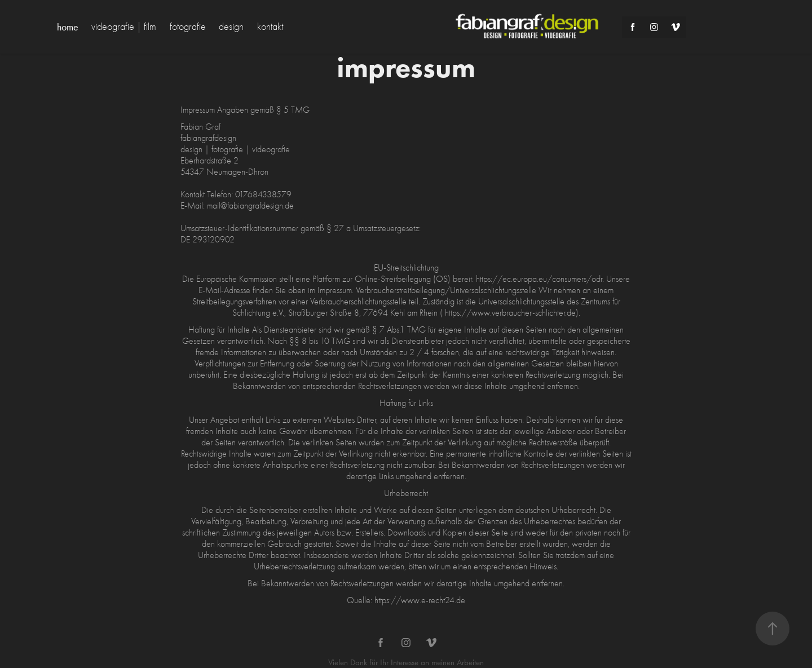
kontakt (270, 27)
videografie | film (124, 27)
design (231, 27)
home (68, 27)
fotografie (188, 27)
